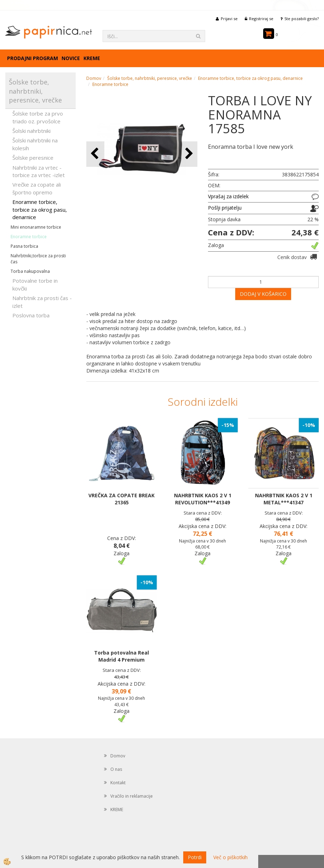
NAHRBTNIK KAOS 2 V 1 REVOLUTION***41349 (203, 499)
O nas (116, 769)
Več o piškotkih (230, 857)
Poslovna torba (31, 315)
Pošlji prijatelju (225, 208)
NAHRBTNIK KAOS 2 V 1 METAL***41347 (284, 499)
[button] (188, 154)
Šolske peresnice (33, 158)
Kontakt (118, 783)
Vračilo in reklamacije (132, 796)
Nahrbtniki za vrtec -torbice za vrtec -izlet (39, 171)
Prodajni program (33, 58)
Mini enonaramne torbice (36, 227)
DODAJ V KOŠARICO (263, 294)
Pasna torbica (24, 246)
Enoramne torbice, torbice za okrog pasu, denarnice (40, 209)
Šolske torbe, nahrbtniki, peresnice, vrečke (150, 78)
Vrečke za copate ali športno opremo (37, 188)
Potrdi (195, 857)
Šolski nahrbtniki (31, 131)
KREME (92, 58)
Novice (71, 58)
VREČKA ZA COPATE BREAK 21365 (121, 499)
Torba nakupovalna (30, 271)
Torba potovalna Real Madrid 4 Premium (121, 656)
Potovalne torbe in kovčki (35, 284)
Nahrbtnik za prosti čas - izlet (42, 302)
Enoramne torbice (29, 237)
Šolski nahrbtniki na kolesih (35, 144)
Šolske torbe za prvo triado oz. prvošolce (38, 117)
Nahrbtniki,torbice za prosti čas (38, 259)
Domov (94, 78)
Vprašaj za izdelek (228, 196)
